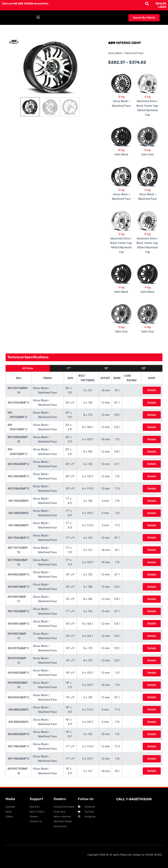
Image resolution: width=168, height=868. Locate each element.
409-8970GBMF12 (18, 648)
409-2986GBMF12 (18, 489)
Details (151, 390)
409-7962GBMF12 (18, 611)
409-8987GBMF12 (18, 587)
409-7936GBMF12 (18, 538)
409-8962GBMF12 (18, 575)
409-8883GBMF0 (18, 722)
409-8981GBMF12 (18, 624)
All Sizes (28, 368)
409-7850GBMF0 (18, 501)
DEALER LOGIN (161, 5)
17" (69, 368)
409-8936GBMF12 (18, 697)
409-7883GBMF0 (18, 513)
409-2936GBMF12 (18, 403)
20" (144, 368)
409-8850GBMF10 (18, 734)
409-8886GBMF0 (18, 710)
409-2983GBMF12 (18, 476)
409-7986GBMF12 (18, 746)
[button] (38, 18)
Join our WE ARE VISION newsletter (25, 4)
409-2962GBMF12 (18, 464)
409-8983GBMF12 (18, 673)
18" (106, 368)
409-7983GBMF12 (18, 759)
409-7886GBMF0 (18, 525)
